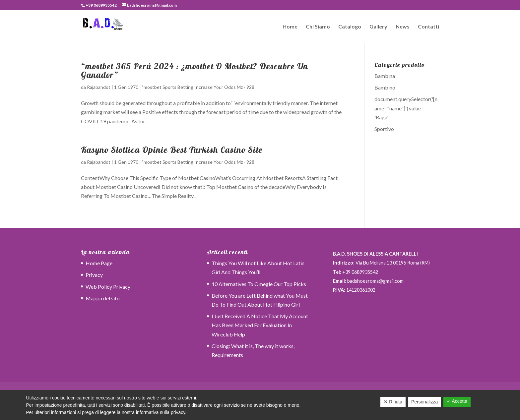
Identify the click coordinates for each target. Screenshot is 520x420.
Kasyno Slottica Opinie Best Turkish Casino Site (172, 150)
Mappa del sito (103, 298)
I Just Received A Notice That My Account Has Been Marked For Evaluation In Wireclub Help (260, 325)
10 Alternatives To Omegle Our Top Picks (259, 284)
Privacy (94, 275)
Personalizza (424, 402)
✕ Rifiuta (393, 402)
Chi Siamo (318, 27)
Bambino (385, 87)
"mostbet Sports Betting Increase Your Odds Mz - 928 (198, 87)
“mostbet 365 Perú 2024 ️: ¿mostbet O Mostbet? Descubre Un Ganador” (195, 70)
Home (290, 27)
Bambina (385, 76)
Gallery (378, 27)
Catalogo (350, 27)
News (403, 27)
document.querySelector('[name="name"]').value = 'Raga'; (406, 108)
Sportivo (384, 129)
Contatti (428, 27)
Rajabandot (99, 87)
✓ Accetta (457, 401)
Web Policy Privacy (108, 287)
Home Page (99, 263)
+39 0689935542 (101, 5)
